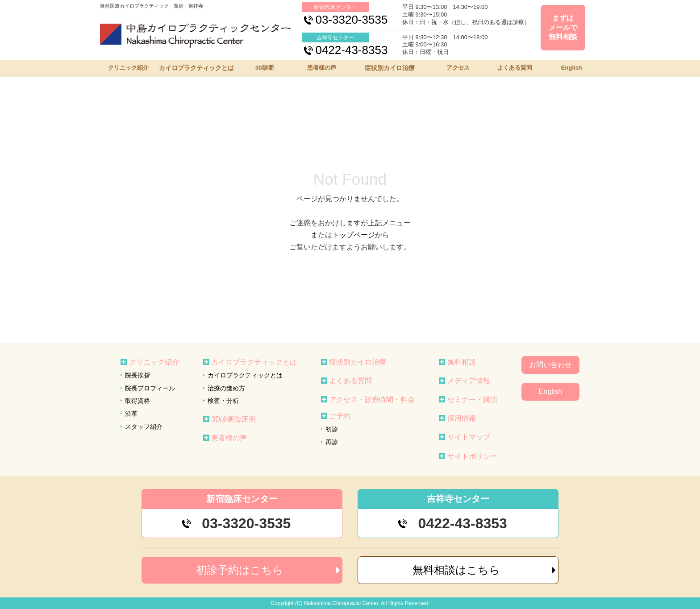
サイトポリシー (472, 456)
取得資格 (137, 401)
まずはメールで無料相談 (563, 27)
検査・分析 (223, 401)
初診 (332, 429)
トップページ (354, 235)
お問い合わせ (550, 365)
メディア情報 (469, 381)
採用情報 (462, 418)
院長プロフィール (150, 388)
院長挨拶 (137, 375)
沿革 (131, 414)
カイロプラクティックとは (196, 68)
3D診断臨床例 (233, 419)
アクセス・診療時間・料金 (372, 400)
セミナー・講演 (472, 400)
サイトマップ (469, 437)
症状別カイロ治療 (390, 68)
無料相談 (462, 362)
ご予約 (340, 416)
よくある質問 (515, 68)
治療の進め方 (226, 388)
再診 (332, 442)
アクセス (458, 68)
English (572, 68)
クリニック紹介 (128, 68)
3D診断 (265, 68)
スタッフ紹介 (144, 427)
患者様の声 (322, 68)
